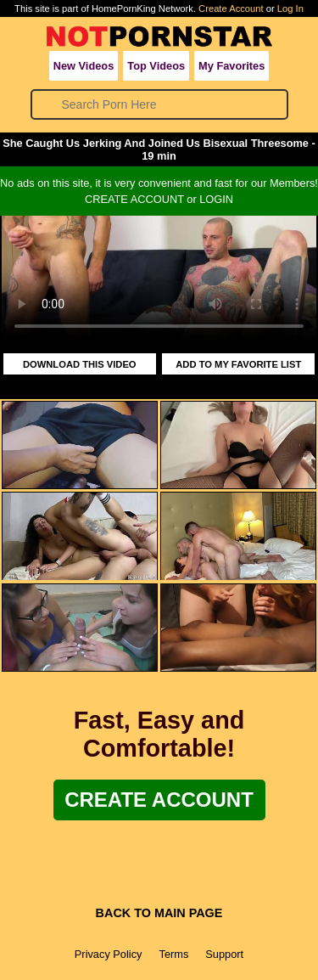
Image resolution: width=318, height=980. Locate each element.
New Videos (84, 66)
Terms (173, 954)
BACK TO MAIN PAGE (159, 913)
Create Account (231, 8)
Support (224, 954)
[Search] (160, 104)
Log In (290, 8)
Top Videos (156, 66)
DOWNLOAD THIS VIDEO (80, 364)
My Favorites (232, 66)
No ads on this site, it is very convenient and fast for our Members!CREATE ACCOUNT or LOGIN (159, 191)
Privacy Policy (109, 954)
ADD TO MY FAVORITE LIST (238, 364)
